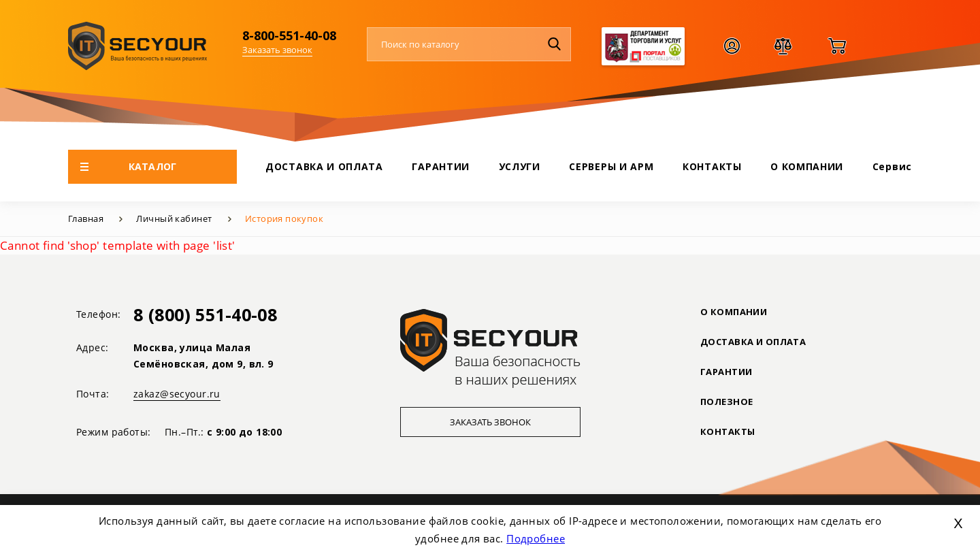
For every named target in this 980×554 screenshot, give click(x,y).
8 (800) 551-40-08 (205, 314)
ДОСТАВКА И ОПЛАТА (324, 166)
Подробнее (536, 538)
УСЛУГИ (520, 166)
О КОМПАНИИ (807, 166)
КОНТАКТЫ (712, 166)
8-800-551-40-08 (289, 35)
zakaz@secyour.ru (177, 394)
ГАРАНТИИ (441, 166)
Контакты (728, 431)
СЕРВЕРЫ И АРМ (611, 166)
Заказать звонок (277, 50)
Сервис (892, 166)
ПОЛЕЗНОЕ (726, 402)
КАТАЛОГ (128, 166)
